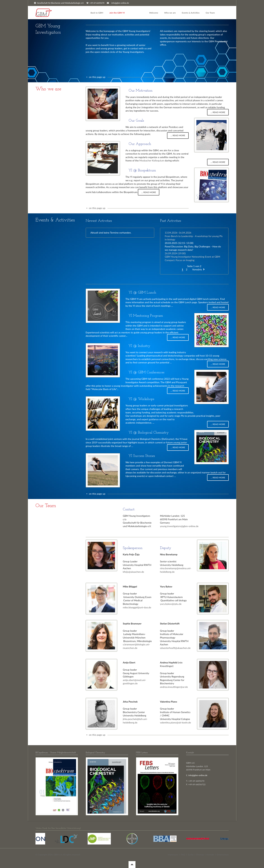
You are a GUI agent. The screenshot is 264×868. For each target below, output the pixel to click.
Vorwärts (197, 269)
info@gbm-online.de (120, 3)
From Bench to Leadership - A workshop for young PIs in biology (194, 236)
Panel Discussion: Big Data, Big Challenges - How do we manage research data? (193, 246)
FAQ (183, 855)
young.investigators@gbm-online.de (179, 526)
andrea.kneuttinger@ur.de (174, 687)
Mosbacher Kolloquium (152, 160)
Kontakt (210, 855)
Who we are (170, 13)
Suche (191, 855)
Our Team (210, 13)
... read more (218, 112)
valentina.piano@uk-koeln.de (175, 722)
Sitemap (200, 855)
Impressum (173, 855)
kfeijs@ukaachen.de (133, 572)
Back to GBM (97, 13)
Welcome (154, 13)
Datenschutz (223, 855)
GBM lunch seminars (208, 299)
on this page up (97, 77)
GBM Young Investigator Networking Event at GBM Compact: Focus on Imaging (192, 257)
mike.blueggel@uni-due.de (137, 607)
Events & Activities (191, 13)
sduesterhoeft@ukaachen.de (175, 648)
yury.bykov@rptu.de (171, 604)
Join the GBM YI (117, 13)
